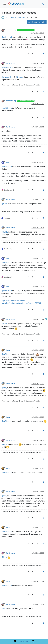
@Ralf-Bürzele (7, 37)
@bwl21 (5, 204)
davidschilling (11, 30)
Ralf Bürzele (10, 63)
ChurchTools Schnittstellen (15, 17)
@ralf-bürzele (7, 108)
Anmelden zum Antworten (37, 22)
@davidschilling (7, 67)
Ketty (8, 350)
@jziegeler (20, 77)
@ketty (4, 388)
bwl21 (8, 162)
